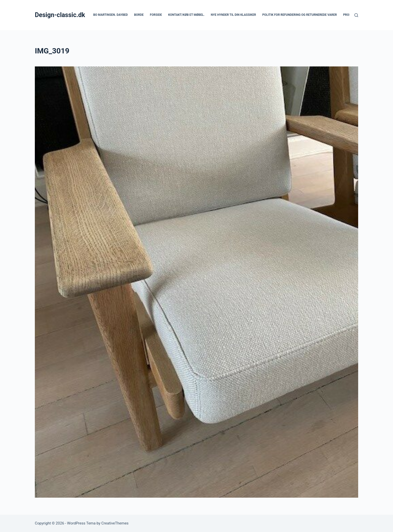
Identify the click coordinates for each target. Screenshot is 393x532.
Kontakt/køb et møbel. (186, 15)
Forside (156, 15)
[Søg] (356, 15)
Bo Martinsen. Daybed (111, 15)
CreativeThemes (115, 523)
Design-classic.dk (60, 15)
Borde (139, 15)
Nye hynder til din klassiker (233, 15)
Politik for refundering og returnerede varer (300, 15)
